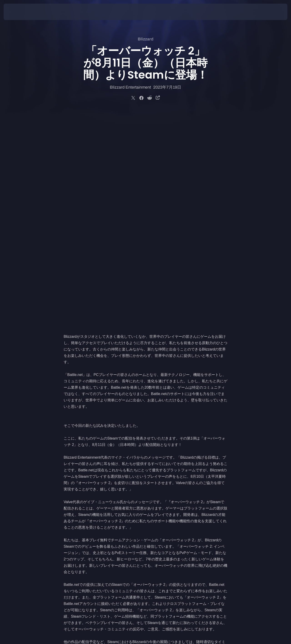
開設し (137, 454)
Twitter (69, 486)
